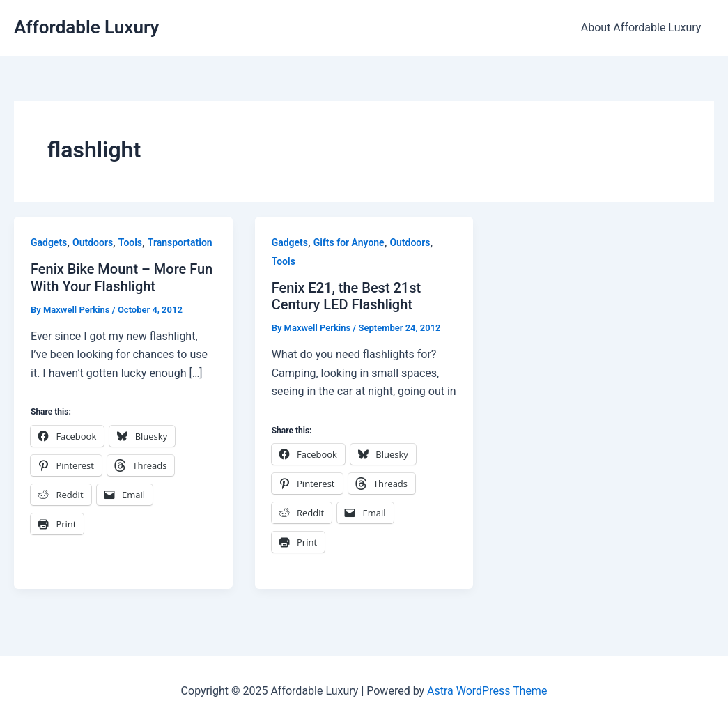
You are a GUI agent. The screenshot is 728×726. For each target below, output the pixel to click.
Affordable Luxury (86, 27)
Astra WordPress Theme (487, 691)
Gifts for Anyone (349, 242)
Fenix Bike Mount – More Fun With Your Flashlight (122, 278)
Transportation (180, 242)
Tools (130, 242)
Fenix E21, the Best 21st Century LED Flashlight (347, 296)
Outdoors (93, 242)
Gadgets (49, 242)
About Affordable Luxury (643, 28)
